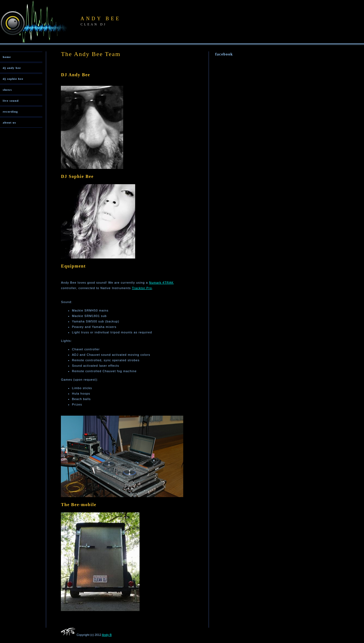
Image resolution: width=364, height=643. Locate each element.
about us (9, 122)
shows (7, 90)
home (7, 57)
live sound (11, 101)
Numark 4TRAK (161, 283)
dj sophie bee (13, 79)
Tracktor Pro (142, 288)
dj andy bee (12, 68)
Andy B (107, 635)
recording (10, 111)
